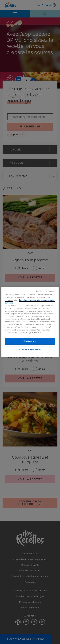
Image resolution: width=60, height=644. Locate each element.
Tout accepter (30, 341)
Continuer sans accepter (46, 291)
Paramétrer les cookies (30, 349)
